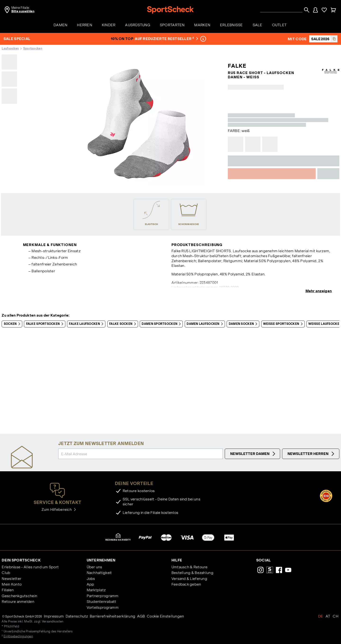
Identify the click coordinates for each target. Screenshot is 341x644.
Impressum (54, 616)
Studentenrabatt (101, 602)
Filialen (8, 590)
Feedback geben (186, 584)
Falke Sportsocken (46, 324)
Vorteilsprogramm (103, 607)
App (90, 584)
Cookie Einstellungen (166, 616)
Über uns (94, 567)
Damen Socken (244, 324)
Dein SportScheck (21, 560)
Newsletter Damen (253, 454)
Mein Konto (12, 584)
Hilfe (177, 560)
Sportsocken (33, 49)
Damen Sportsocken (162, 324)
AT (328, 616)
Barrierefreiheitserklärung (112, 616)
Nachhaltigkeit (99, 573)
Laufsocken (10, 49)
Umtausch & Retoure (190, 567)
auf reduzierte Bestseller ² (166, 39)
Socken (13, 324)
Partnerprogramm (103, 596)
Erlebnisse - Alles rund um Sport (30, 567)
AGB (141, 616)
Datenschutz (77, 616)
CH (336, 616)
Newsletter (11, 579)
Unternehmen (101, 560)
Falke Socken (123, 324)
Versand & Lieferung (189, 579)
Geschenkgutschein (19, 596)
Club (6, 573)
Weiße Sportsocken (284, 324)
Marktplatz (96, 590)
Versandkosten (53, 622)
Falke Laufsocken (87, 324)
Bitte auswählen (23, 11)
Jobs (91, 579)
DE (321, 616)
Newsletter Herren (312, 454)
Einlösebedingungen (18, 636)
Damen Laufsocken (206, 324)
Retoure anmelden (18, 602)
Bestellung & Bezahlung (192, 573)
